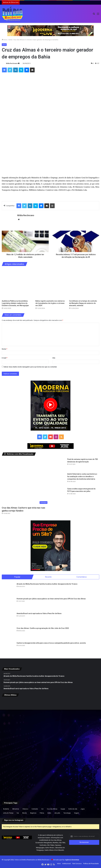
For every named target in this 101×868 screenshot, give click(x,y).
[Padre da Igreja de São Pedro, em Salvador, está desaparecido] (83, 715)
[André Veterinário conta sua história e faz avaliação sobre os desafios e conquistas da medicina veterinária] (59, 479)
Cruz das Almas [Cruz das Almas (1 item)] (52, 809)
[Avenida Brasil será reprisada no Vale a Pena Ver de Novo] (8, 619)
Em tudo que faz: (66, 860)
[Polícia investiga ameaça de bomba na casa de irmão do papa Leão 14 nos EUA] (18, 748)
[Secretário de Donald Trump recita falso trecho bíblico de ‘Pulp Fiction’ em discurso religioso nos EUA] (18, 781)
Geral (10, 40)
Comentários (82, 577)
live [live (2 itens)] (18, 813)
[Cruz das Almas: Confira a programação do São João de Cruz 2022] (8, 634)
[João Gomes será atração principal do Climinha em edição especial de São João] (83, 748)
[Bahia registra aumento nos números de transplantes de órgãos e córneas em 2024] (50, 284)
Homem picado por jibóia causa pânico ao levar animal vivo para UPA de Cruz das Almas (51, 599)
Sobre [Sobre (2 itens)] (49, 813)
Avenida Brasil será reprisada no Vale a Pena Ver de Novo (39, 614)
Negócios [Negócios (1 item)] (33, 813)
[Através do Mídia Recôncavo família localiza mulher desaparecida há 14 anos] (8, 589)
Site (54, 358)
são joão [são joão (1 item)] (57, 813)
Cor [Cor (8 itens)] (42, 809)
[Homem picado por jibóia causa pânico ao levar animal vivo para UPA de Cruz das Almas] (8, 604)
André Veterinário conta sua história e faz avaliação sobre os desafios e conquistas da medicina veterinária (82, 476)
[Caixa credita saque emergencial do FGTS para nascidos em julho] (59, 494)
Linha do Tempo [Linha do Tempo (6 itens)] (8, 813)
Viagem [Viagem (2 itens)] (77, 813)
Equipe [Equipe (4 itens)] (63, 809)
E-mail (5, 358)
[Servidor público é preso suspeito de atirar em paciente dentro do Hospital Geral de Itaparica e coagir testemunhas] (51, 715)
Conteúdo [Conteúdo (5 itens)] (35, 809)
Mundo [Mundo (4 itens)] (25, 813)
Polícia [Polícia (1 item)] (42, 813)
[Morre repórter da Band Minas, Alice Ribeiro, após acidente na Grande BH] (51, 748)
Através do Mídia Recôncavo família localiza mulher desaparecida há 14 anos (47, 584)
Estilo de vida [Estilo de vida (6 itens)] (73, 809)
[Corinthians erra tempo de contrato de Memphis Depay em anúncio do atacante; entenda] (84, 284)
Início (5, 40)
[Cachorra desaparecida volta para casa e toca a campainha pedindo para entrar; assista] (8, 648)
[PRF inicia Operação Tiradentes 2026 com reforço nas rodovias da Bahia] (83, 781)
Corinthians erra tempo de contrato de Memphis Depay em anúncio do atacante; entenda (83, 303)
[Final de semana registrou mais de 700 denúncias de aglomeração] (59, 465)
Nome (5, 349)
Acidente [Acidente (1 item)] (6, 809)
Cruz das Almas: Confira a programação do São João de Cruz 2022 (43, 628)
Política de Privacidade (91, 864)
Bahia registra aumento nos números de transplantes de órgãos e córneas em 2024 (50, 303)
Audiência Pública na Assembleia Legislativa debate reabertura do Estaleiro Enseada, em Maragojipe (15, 303)
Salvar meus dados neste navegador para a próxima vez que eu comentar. (30, 367)
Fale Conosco (77, 864)
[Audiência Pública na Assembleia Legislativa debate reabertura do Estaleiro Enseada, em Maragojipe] (17, 284)
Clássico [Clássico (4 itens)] (25, 809)
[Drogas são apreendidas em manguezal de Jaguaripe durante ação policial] (18, 715)
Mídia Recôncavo (12, 63)
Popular (17, 577)
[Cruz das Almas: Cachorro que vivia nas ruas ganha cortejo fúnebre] (25, 482)
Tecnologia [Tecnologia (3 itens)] (67, 813)
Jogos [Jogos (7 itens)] (83, 809)
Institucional (67, 864)
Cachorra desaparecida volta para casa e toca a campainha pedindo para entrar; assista (51, 643)
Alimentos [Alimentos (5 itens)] (16, 809)
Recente (48, 577)
